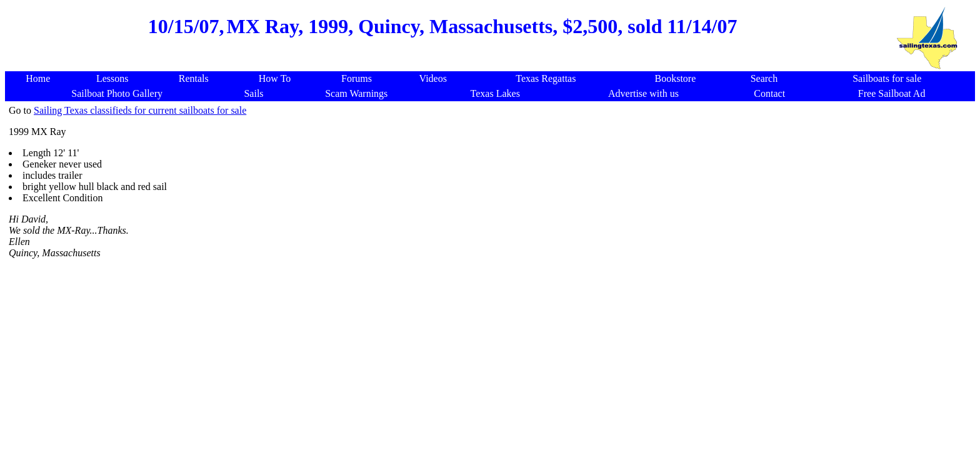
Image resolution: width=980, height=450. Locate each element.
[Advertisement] (442, 58)
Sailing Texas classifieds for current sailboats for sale (140, 110)
